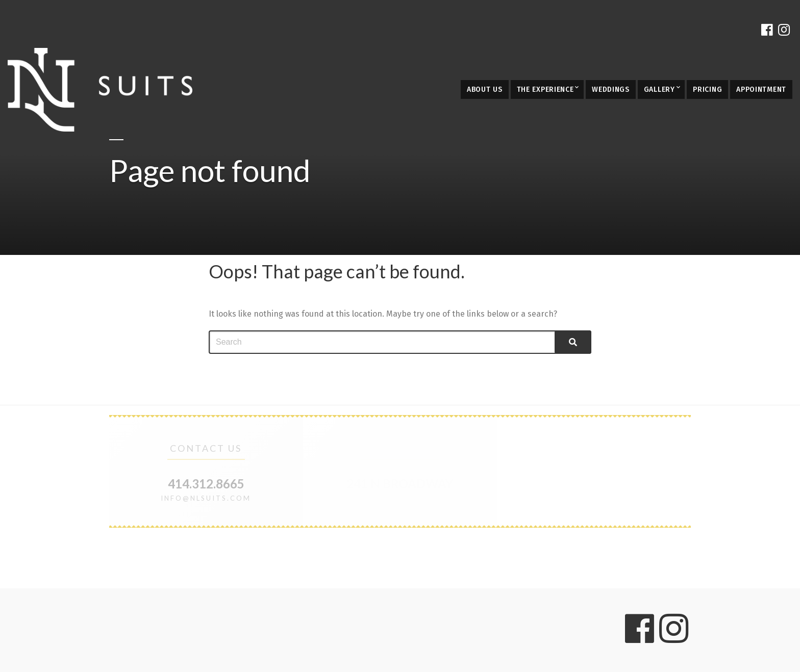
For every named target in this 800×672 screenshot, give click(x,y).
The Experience (545, 89)
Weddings (611, 89)
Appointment (761, 89)
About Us (485, 89)
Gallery (659, 89)
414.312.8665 (206, 484)
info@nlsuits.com (206, 498)
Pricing (707, 89)
